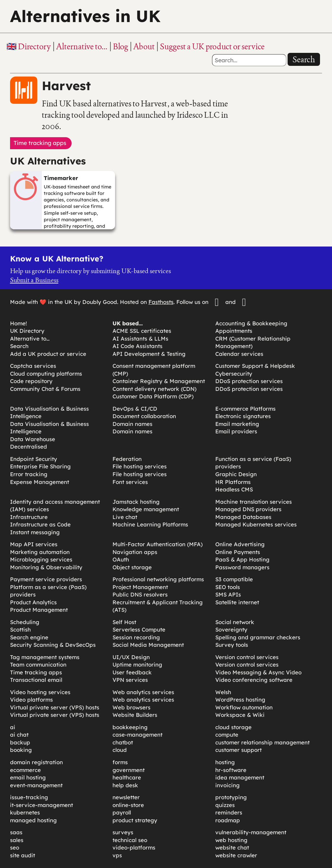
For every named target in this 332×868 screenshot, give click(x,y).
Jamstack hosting (136, 502)
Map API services (34, 544)
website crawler (236, 855)
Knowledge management (146, 509)
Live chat (125, 517)
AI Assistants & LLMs (140, 338)
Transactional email (36, 680)
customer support (238, 750)
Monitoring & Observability (46, 567)
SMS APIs (228, 594)
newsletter (126, 797)
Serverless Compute (139, 629)
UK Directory (27, 331)
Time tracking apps (36, 672)
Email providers (236, 431)
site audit (23, 855)
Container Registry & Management (159, 381)
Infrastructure (29, 517)
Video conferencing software (254, 680)
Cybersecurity (234, 374)
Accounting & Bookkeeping (251, 323)
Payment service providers (46, 579)
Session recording (136, 637)
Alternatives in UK (85, 16)
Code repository (31, 381)
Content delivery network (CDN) (154, 389)
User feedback (132, 672)
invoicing (227, 785)
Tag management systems (45, 657)
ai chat (19, 735)
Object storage (132, 567)
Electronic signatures (243, 416)
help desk (125, 785)
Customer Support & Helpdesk (255, 366)
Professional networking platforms (158, 579)
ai (13, 727)
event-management (36, 785)
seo (15, 847)
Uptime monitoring (137, 664)
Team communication (38, 664)
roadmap (228, 820)
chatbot (123, 742)
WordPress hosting (240, 699)
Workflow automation (244, 707)
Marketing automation (40, 552)
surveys (123, 832)
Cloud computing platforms (46, 374)
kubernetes (25, 812)
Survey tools (232, 645)
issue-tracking (29, 797)
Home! (18, 323)
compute (227, 735)
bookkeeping (130, 727)
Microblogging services (41, 559)
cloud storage (233, 727)
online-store (128, 805)
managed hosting (33, 820)
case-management (137, 735)
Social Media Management (148, 645)
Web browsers (131, 707)
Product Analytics (33, 602)
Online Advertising (240, 544)
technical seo (130, 840)
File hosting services (140, 466)
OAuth (121, 559)
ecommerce (25, 770)
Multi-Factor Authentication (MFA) (158, 544)
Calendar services (239, 354)
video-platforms (134, 847)
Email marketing (237, 424)
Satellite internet (237, 602)
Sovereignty (231, 629)
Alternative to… (82, 46)
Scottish (20, 629)
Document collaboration (144, 416)
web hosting (231, 840)
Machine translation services (254, 502)
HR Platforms (233, 482)
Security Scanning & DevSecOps (53, 645)
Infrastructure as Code (40, 524)
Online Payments (238, 552)
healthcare (127, 777)
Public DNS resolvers (140, 594)
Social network (235, 622)
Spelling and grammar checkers (258, 637)
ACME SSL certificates (142, 331)
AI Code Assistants (137, 346)
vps (117, 855)
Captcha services (33, 366)
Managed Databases (243, 517)
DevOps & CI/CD (135, 409)
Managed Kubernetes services (256, 524)
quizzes (225, 805)
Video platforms (31, 699)
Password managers (242, 567)
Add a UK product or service (48, 354)
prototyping (231, 797)
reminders (229, 812)
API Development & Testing (149, 354)
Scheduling (25, 622)
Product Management (39, 610)
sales (17, 840)
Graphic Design (236, 474)
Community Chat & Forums (45, 389)
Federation (127, 459)
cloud (120, 750)
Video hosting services (40, 692)
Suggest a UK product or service (212, 46)
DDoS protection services (249, 381)
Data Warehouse (33, 439)
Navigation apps (135, 552)
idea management (240, 777)
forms (120, 762)
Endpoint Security (34, 459)
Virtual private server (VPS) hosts (55, 707)
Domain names (132, 424)
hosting (225, 762)
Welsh (223, 692)
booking (21, 750)
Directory (34, 46)
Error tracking (29, 474)
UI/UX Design (131, 657)
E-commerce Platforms (245, 409)
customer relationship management (262, 742)
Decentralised (29, 446)
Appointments (234, 331)
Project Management (140, 587)
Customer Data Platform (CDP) (153, 396)
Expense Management (40, 482)
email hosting (28, 777)
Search (304, 59)
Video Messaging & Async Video (258, 672)
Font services (130, 482)
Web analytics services (143, 692)
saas (16, 832)
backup (20, 742)
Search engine (29, 637)
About (144, 46)
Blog (120, 46)
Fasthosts (161, 302)
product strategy (135, 820)
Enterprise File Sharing (40, 466)
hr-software (231, 770)
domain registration (36, 762)
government (129, 770)
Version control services (247, 657)
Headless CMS (234, 489)
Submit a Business (34, 280)
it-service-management (41, 805)
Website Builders (135, 715)
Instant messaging (35, 532)
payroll (122, 812)
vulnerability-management (251, 832)
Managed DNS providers (248, 509)
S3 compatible (234, 579)
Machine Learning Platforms (150, 524)
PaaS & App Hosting (242, 559)
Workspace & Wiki (240, 715)
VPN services (130, 680)
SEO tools (228, 587)
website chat (232, 847)
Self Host (124, 622)
